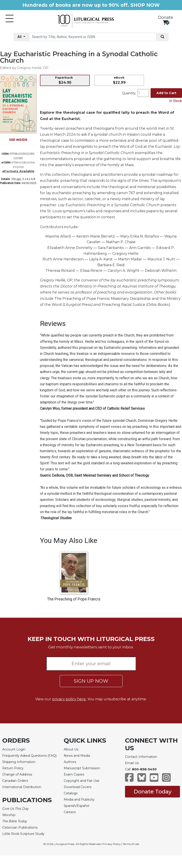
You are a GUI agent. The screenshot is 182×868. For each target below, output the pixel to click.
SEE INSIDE (18, 140)
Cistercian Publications (20, 827)
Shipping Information (19, 762)
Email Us (132, 763)
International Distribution (22, 787)
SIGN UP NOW (91, 681)
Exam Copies (74, 774)
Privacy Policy (112, 844)
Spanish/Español (77, 806)
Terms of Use (131, 844)
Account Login (14, 749)
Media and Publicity (79, 799)
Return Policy (13, 768)
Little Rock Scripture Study (23, 834)
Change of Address (17, 774)
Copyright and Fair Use (82, 781)
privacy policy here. (69, 699)
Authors (70, 762)
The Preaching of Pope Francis (74, 599)
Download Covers (78, 787)
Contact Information (141, 757)
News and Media (77, 756)
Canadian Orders (15, 781)
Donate (166, 17)
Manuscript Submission (82, 768)
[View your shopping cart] (166, 23)
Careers (70, 812)
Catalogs (71, 793)
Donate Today (152, 792)
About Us (71, 749)
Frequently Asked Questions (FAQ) (29, 756)
